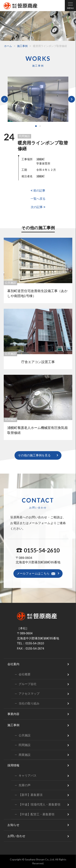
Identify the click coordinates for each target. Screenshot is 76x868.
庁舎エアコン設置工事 (38, 362)
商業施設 (25, 755)
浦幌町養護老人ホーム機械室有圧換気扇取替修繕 (37, 430)
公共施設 (10, 283)
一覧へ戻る (38, 199)
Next (72, 99)
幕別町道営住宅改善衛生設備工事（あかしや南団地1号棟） (37, 293)
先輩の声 (25, 785)
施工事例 (22, 46)
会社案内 (13, 664)
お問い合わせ (16, 836)
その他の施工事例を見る (34, 455)
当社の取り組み (29, 703)
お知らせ (13, 825)
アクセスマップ (29, 694)
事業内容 (13, 714)
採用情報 (13, 765)
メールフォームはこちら (33, 573)
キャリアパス (28, 776)
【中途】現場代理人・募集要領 (39, 804)
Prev (4, 99)
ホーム (8, 46)
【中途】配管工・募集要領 (37, 814)
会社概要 (25, 674)
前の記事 (38, 191)
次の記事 (38, 207)
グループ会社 (28, 684)
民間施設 (24, 136)
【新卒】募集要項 (31, 795)
